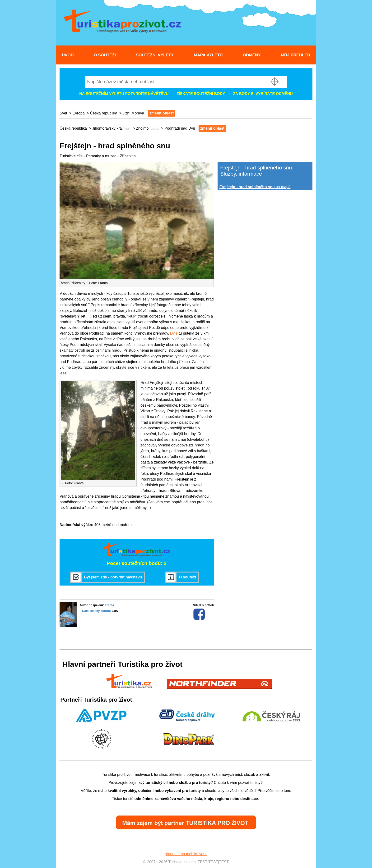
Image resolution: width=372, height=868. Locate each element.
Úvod (68, 55)
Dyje (174, 333)
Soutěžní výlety (155, 55)
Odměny (252, 55)
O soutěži (105, 55)
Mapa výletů (208, 55)
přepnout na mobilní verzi (186, 854)
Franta (109, 605)
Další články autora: (96, 611)
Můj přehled (296, 55)
